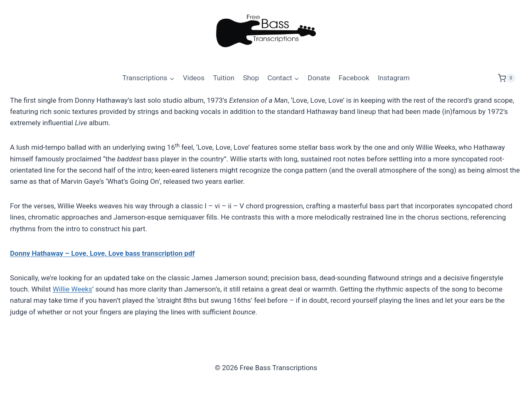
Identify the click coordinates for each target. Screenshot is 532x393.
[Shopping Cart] (510, 78)
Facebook (354, 78)
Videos (194, 78)
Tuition (224, 78)
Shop (251, 78)
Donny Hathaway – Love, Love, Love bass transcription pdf (102, 253)
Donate (319, 78)
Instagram (394, 78)
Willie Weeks (73, 289)
